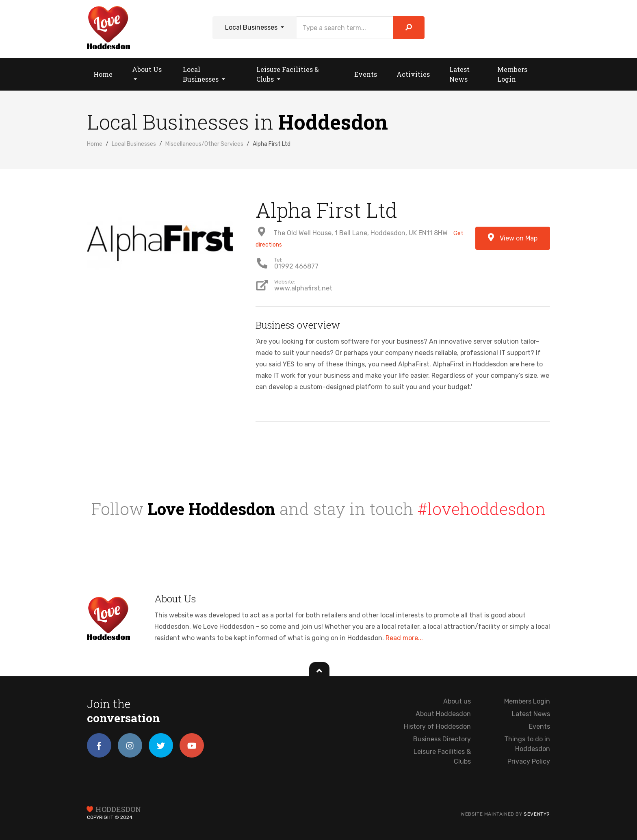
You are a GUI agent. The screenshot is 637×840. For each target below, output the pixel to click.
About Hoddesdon (443, 714)
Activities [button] (413, 74)
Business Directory (442, 739)
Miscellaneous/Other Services (204, 144)
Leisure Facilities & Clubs (442, 757)
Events (539, 726)
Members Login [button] (512, 74)
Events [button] (366, 74)
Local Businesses (252, 27)
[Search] (345, 28)
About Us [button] (147, 69)
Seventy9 (537, 814)
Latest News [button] (459, 74)
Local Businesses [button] (201, 74)
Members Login (527, 701)
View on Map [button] (513, 238)
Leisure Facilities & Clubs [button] (288, 74)
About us (457, 701)
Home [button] (103, 74)
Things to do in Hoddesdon (527, 744)
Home (95, 144)
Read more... (404, 638)
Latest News (531, 714)
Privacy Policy (529, 761)
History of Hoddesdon (437, 726)
